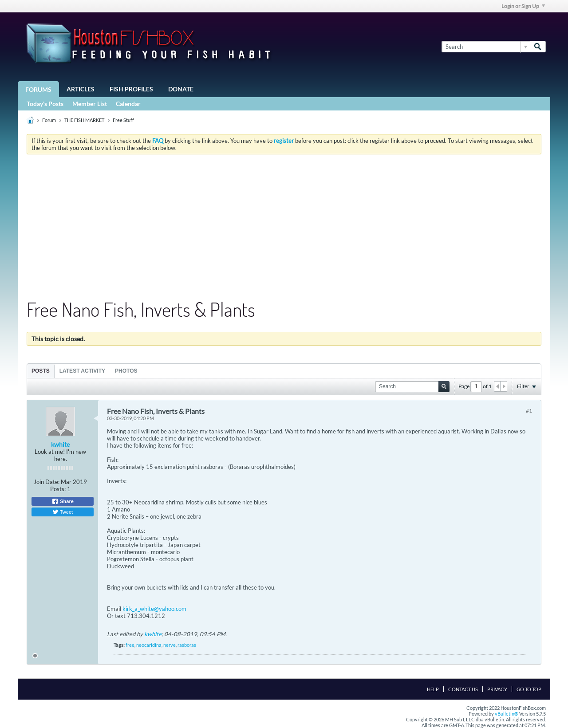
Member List (90, 104)
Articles (81, 89)
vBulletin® (507, 714)
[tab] (41, 371)
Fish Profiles (131, 89)
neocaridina (149, 645)
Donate (181, 89)
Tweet (63, 512)
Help (433, 689)
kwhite (60, 444)
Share (63, 501)
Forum (49, 120)
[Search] (486, 47)
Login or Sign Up (523, 6)
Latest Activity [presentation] (82, 371)
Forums (38, 89)
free (130, 645)
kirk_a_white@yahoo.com (154, 609)
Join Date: (47, 482)
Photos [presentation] (126, 371)
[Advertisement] (284, 228)
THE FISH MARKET (84, 120)
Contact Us (463, 689)
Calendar (128, 104)
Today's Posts (45, 104)
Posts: (58, 489)
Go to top (529, 689)
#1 (529, 411)
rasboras (187, 645)
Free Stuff (123, 120)
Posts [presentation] (41, 371)
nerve (170, 645)
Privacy (497, 689)
